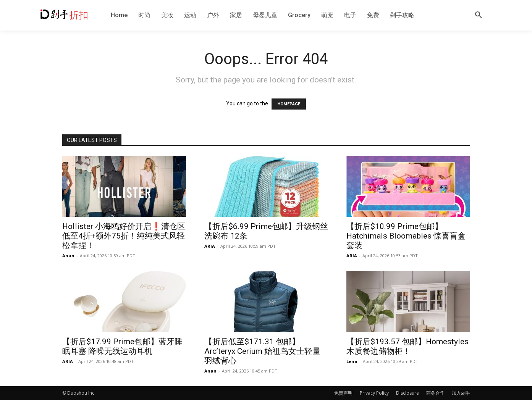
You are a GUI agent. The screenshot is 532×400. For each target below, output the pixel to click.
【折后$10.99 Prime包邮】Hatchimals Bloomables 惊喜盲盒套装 (406, 236)
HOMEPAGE (289, 104)
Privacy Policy (374, 393)
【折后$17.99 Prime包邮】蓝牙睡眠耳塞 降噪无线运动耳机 (122, 346)
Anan (68, 256)
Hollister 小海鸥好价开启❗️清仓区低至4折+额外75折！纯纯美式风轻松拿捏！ (124, 236)
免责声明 (343, 393)
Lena (352, 361)
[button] (479, 15)
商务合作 (435, 393)
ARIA (210, 246)
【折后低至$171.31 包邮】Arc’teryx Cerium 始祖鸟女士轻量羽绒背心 (262, 351)
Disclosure (407, 393)
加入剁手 (461, 393)
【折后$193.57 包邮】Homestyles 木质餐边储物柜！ (407, 346)
